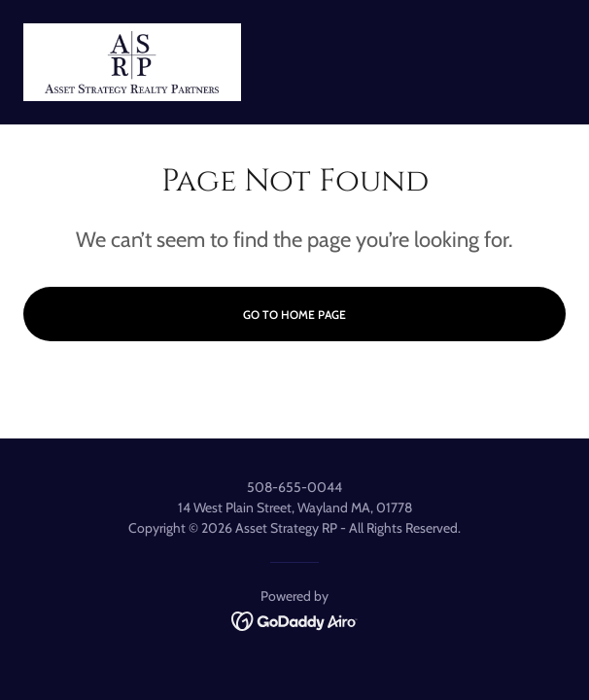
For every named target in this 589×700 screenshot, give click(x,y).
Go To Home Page (294, 315)
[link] (132, 62)
